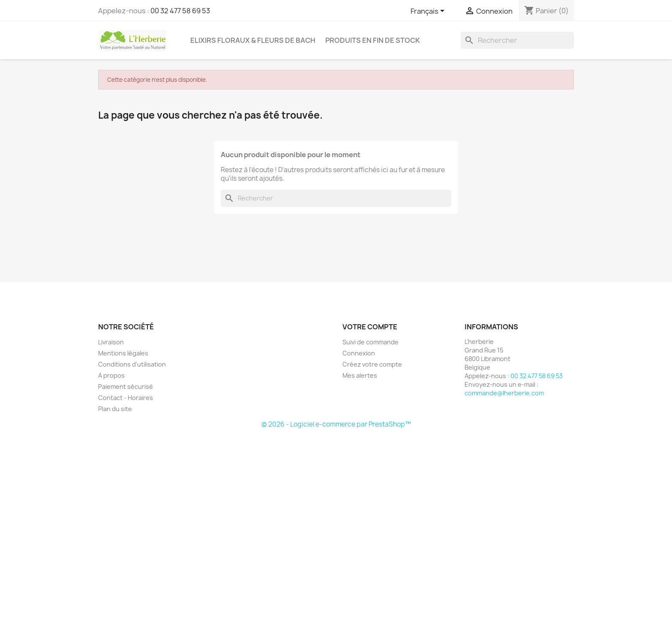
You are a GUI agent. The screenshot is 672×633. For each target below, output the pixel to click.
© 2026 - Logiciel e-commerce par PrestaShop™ (336, 424)
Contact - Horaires (126, 398)
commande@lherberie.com (504, 393)
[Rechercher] (517, 40)
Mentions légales (123, 353)
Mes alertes (360, 375)
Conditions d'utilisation (132, 364)
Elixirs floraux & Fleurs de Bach (253, 40)
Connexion (359, 353)
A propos (111, 375)
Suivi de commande (370, 342)
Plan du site (115, 409)
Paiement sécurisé (126, 387)
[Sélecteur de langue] (429, 12)
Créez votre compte (372, 364)
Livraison (111, 342)
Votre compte (370, 327)
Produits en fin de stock (373, 40)
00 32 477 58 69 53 (180, 11)
